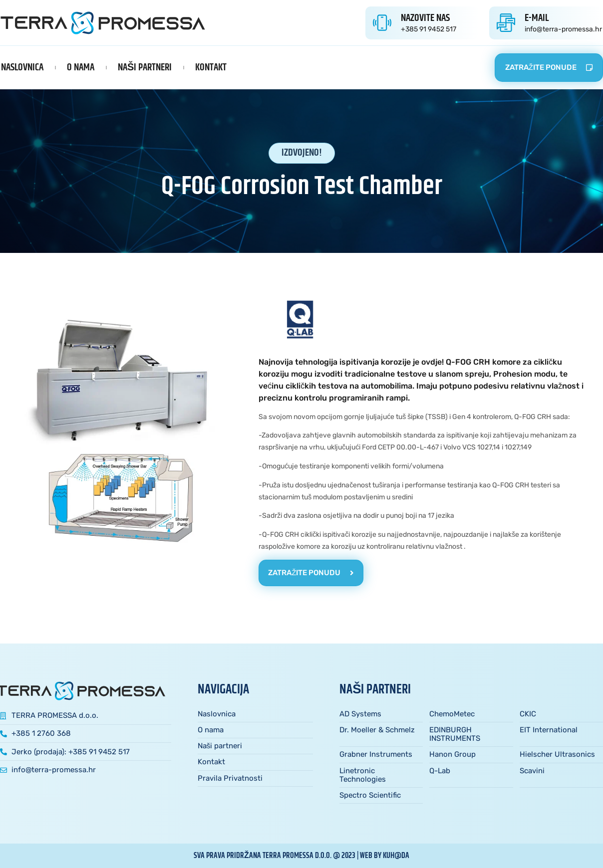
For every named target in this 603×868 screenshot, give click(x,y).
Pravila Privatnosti (230, 778)
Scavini (532, 771)
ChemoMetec (452, 714)
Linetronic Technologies (363, 775)
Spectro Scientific (370, 795)
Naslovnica (22, 68)
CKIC (528, 714)
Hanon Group (452, 754)
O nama (81, 68)
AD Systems (360, 714)
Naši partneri (145, 68)
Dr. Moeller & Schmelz (377, 730)
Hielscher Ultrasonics (557, 754)
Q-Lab (440, 771)
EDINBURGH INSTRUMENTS (455, 734)
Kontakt (211, 68)
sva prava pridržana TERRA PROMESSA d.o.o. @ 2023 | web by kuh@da (301, 856)
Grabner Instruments (376, 754)
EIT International (549, 730)
